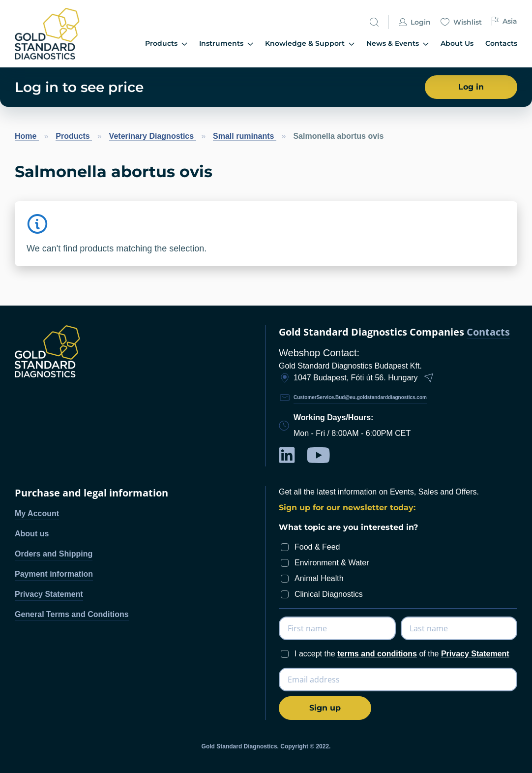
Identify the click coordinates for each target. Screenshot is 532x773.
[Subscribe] (325, 708)
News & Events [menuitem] (398, 44)
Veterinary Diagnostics (153, 136)
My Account (37, 513)
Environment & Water (332, 563)
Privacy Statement (49, 594)
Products (74, 136)
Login (415, 23)
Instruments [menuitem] (226, 44)
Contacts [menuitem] (501, 43)
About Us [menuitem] (457, 43)
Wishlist (461, 23)
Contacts (488, 332)
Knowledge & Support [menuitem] (310, 44)
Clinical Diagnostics (329, 594)
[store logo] (52, 34)
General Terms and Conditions (72, 614)
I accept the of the (402, 654)
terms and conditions (377, 654)
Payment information (54, 574)
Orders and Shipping (54, 554)
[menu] (309, 44)
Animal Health (319, 578)
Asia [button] (504, 21)
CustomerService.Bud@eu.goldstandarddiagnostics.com (360, 397)
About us (32, 534)
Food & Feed (317, 547)
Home (27, 136)
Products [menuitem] (166, 44)
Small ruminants (245, 136)
